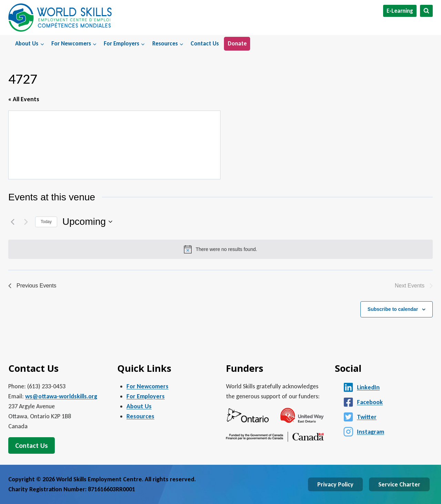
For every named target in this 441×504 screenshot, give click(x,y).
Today (46, 222)
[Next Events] (26, 222)
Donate (237, 44)
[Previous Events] (12, 222)
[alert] (220, 249)
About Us (139, 406)
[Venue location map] (114, 145)
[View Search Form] (426, 11)
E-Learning (400, 11)
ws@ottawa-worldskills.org (61, 396)
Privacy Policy (335, 484)
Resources (140, 416)
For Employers (146, 396)
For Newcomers (147, 386)
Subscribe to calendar (393, 309)
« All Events (24, 99)
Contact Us (205, 44)
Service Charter (399, 484)
